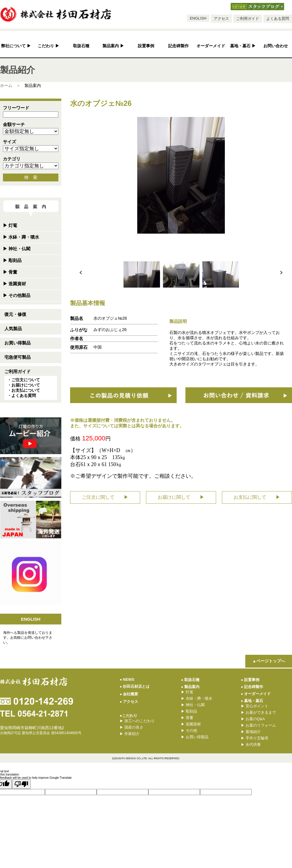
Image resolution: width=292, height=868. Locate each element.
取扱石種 (81, 46)
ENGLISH (198, 18)
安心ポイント (255, 706)
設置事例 (146, 46)
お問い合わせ (276, 46)
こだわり (49, 46)
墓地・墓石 (243, 46)
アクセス (221, 19)
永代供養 (251, 744)
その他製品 (17, 295)
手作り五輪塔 (255, 738)
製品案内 (113, 46)
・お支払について (24, 390)
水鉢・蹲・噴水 (21, 237)
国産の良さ (132, 727)
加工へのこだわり (137, 721)
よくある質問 (278, 19)
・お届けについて (24, 385)
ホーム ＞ (10, 85)
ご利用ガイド (248, 19)
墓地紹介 (251, 732)
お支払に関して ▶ (257, 497)
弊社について (16, 46)
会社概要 (129, 694)
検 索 (31, 177)
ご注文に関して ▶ (105, 497)
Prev (81, 273)
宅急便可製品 (18, 357)
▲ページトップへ (269, 661)
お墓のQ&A (253, 719)
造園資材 (14, 284)
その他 (189, 730)
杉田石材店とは (135, 686)
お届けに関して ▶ (181, 497)
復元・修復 (15, 314)
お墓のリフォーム (258, 725)
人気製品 (13, 329)
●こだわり (128, 716)
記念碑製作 (178, 46)
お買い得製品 (18, 343)
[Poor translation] (21, 784)
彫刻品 (12, 260)
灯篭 (10, 225)
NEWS (127, 679)
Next (281, 273)
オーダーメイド (211, 46)
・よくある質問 (22, 395)
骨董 (10, 272)
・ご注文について (24, 380)
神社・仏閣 (17, 249)
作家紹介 (130, 734)
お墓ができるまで (258, 712)
